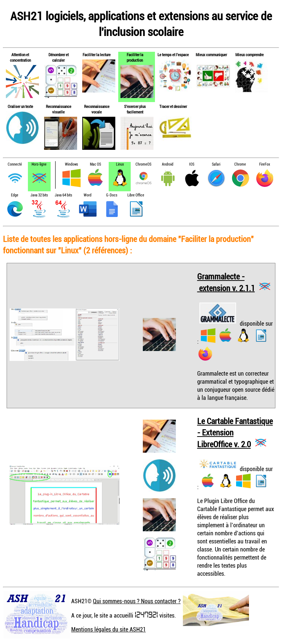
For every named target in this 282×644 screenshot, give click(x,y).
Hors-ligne (39, 164)
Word (88, 195)
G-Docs (112, 195)
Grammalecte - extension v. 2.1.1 (226, 282)
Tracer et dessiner (173, 106)
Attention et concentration (20, 57)
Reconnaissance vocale (97, 109)
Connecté (15, 164)
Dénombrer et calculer (59, 57)
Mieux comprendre (250, 55)
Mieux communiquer (211, 55)
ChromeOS (143, 164)
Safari (216, 164)
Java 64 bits (63, 195)
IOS (192, 164)
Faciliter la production (135, 57)
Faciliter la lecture (97, 55)
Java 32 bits (39, 195)
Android (168, 164)
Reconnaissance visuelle (59, 109)
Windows (71, 164)
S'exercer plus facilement (135, 109)
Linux (120, 164)
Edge (15, 195)
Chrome (240, 164)
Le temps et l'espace (173, 55)
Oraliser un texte (20, 106)
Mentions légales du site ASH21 (109, 629)
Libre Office (136, 195)
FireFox (265, 164)
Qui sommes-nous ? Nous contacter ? (137, 601)
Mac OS (95, 164)
